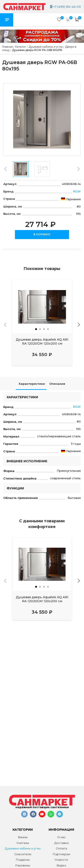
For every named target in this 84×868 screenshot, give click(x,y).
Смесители (23, 854)
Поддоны (23, 860)
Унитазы (23, 843)
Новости (61, 860)
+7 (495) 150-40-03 (65, 7)
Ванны (23, 837)
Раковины (23, 865)
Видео (61, 865)
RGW (77, 191)
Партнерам (61, 854)
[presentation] (5, 169)
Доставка (61, 843)
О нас (61, 837)
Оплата (61, 848)
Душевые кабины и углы (23, 848)
